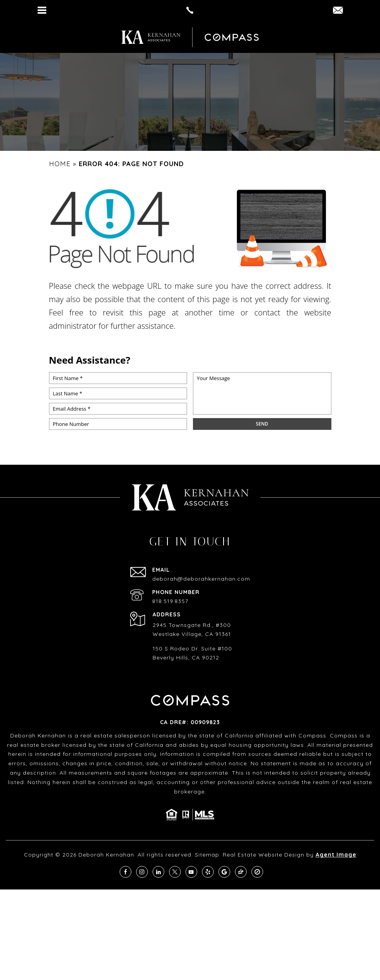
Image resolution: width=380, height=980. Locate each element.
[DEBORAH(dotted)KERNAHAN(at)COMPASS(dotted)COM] (338, 11)
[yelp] (208, 872)
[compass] (257, 872)
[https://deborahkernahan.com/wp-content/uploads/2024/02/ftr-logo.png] (151, 37)
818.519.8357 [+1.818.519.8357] (170, 601)
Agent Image (336, 855)
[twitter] (175, 872)
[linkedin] (158, 872)
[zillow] (241, 872)
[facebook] (125, 872)
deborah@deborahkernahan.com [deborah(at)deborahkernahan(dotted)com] (201, 579)
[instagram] (142, 872)
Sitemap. (208, 855)
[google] (224, 872)
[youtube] (191, 872)
